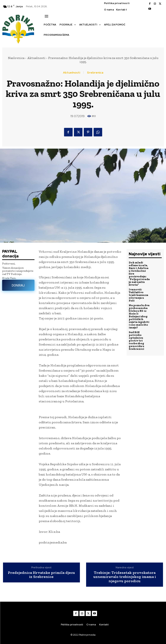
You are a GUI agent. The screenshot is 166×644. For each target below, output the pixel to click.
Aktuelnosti (36, 58)
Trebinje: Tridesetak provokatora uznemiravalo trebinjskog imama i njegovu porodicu (125, 577)
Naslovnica (16, 58)
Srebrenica (95, 72)
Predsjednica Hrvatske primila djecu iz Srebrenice (41, 575)
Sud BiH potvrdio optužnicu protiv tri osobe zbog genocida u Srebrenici (136, 340)
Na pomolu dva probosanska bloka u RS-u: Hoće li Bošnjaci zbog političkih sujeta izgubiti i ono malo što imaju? (139, 316)
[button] (46, 42)
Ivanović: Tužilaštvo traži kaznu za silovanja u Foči (138, 295)
